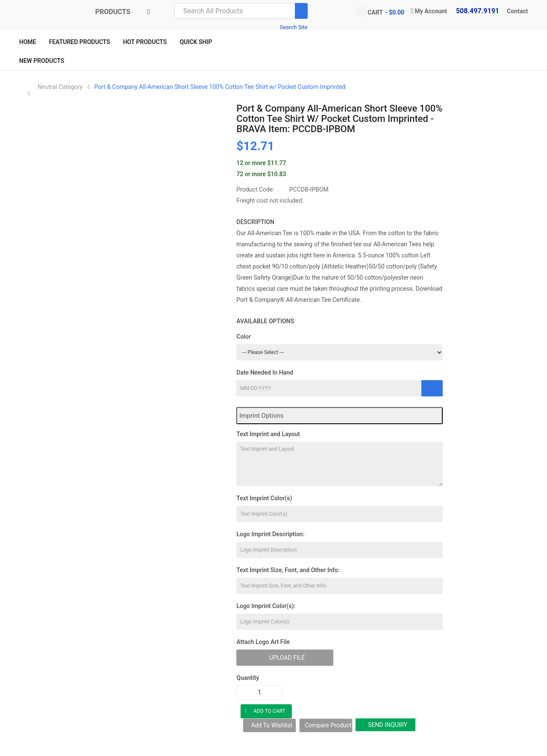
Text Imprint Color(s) (264, 498)
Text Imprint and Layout (268, 434)
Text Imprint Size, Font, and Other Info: (288, 570)
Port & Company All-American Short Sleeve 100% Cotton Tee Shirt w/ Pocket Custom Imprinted (220, 87)
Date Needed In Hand (265, 372)
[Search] (301, 11)
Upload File (287, 658)
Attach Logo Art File (263, 642)
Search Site (293, 27)
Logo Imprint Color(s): (266, 606)
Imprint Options (261, 416)
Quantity (248, 678)
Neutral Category (60, 87)
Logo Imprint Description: (270, 534)
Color (244, 337)
